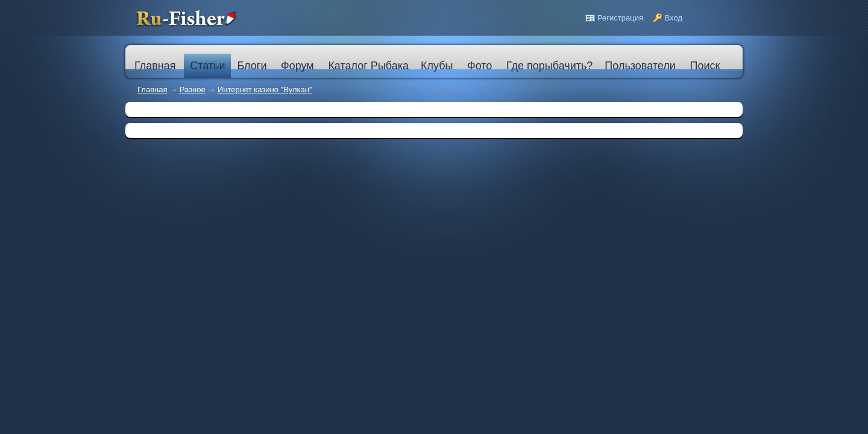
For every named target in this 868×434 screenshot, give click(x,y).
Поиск (705, 66)
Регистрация (620, 18)
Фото (480, 66)
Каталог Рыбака (368, 66)
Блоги (252, 66)
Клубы (437, 66)
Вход (674, 18)
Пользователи (640, 66)
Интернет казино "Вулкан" (265, 90)
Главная (152, 90)
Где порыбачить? (549, 66)
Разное (193, 90)
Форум (297, 66)
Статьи (207, 66)
